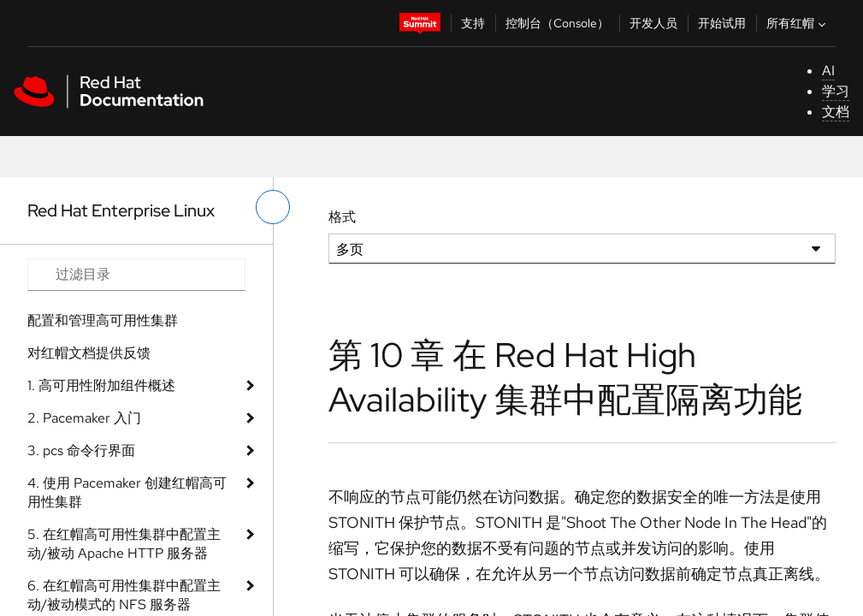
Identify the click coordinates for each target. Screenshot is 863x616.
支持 (473, 23)
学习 (836, 91)
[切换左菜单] (273, 207)
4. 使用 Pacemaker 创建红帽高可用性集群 (127, 492)
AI (828, 71)
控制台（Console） (557, 23)
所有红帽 (798, 23)
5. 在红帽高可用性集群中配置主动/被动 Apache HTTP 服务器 (124, 544)
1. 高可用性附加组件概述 (101, 385)
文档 (836, 112)
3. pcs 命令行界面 (81, 450)
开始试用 (722, 23)
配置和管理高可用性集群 (103, 320)
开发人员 (653, 23)
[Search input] (136, 275)
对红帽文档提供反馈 (89, 353)
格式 (342, 217)
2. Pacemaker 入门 (84, 418)
